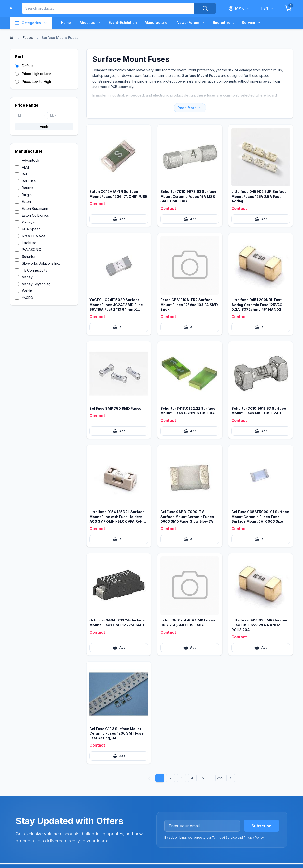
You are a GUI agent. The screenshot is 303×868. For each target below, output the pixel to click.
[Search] (205, 8)
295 (220, 778)
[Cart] (288, 8)
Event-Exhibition (123, 22)
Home (66, 22)
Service (251, 23)
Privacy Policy (254, 837)
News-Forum (191, 23)
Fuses (28, 38)
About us (90, 23)
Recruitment (223, 22)
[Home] (12, 37)
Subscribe (261, 826)
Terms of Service (224, 837)
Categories (31, 23)
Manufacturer (157, 22)
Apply (44, 127)
